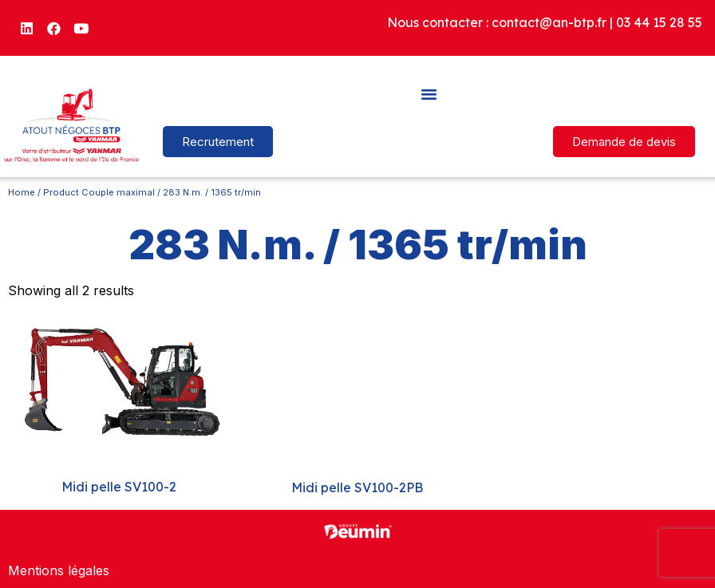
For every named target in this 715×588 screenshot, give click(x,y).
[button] (429, 93)
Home (22, 192)
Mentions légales (59, 570)
